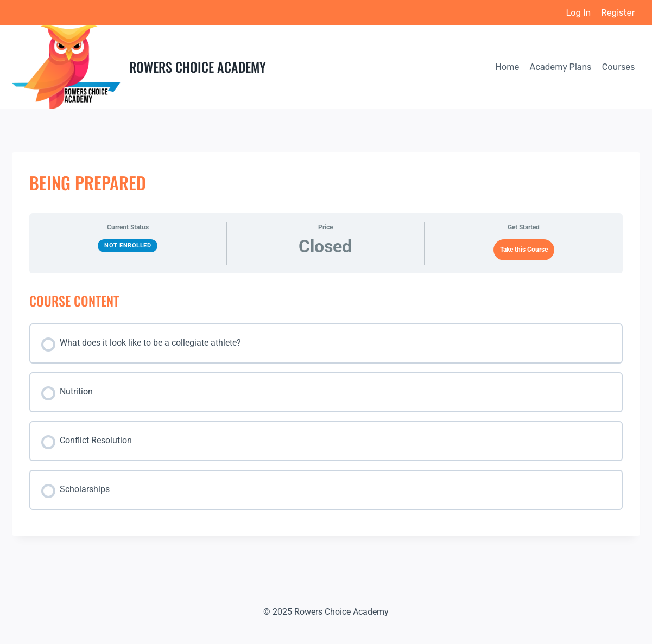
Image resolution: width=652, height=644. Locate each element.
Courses (619, 67)
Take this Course (524, 250)
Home (508, 67)
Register (618, 13)
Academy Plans (561, 67)
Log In (579, 13)
